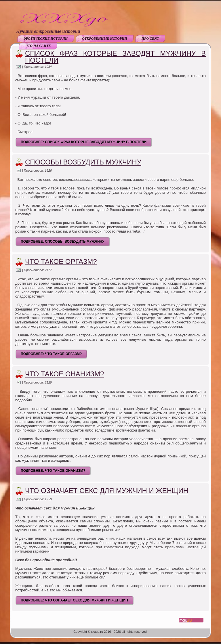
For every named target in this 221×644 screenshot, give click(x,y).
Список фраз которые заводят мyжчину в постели (115, 57)
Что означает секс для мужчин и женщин (107, 491)
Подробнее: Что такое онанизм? (53, 471)
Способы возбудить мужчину (83, 162)
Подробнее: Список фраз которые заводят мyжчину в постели (84, 142)
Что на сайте (38, 46)
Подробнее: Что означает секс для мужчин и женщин (74, 600)
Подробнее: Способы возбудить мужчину (63, 241)
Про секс (150, 39)
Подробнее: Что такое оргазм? (51, 354)
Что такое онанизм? (64, 374)
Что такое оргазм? (61, 261)
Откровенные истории (105, 39)
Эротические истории (46, 39)
